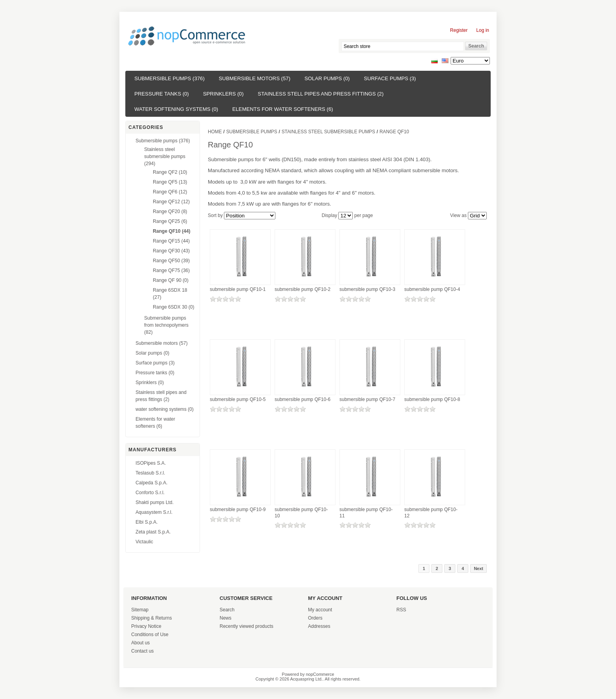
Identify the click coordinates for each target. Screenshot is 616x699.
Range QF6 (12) (170, 192)
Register (459, 30)
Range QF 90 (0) (171, 280)
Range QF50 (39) (171, 261)
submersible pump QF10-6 (302, 399)
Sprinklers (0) (223, 94)
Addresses (319, 626)
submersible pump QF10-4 (432, 289)
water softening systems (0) (176, 109)
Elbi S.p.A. (147, 522)
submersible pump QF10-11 (366, 513)
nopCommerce (320, 674)
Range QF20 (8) (170, 212)
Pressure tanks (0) (162, 94)
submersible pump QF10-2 (302, 289)
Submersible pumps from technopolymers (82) (166, 325)
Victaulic (144, 542)
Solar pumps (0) (327, 78)
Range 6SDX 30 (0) (174, 307)
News (225, 618)
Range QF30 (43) (171, 251)
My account (320, 610)
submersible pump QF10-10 (301, 513)
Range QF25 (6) (170, 221)
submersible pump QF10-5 (238, 399)
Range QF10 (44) (171, 231)
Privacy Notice (146, 626)
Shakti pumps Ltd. (155, 502)
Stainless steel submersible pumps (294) (165, 156)
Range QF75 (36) (171, 270)
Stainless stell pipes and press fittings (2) (321, 94)
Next (478, 568)
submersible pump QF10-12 (431, 513)
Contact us (142, 651)
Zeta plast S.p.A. (153, 532)
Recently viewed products (247, 626)
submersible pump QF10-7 (367, 399)
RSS (401, 610)
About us (140, 643)
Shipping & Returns (151, 618)
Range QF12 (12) (171, 202)
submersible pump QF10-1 (238, 289)
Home (215, 132)
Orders (315, 618)
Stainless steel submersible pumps (328, 132)
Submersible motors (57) (255, 78)
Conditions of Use (150, 635)
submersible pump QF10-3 (367, 289)
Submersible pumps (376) (170, 78)
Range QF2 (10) (170, 172)
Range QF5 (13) (170, 182)
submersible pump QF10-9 (238, 510)
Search (227, 610)
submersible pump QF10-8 (432, 399)
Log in (483, 30)
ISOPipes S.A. (151, 463)
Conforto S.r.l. (150, 493)
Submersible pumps (252, 132)
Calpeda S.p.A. (151, 483)
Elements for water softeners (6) (282, 109)
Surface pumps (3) (390, 78)
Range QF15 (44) (171, 241)
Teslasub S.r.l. (150, 473)
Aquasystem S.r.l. (154, 512)
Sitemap (140, 610)
